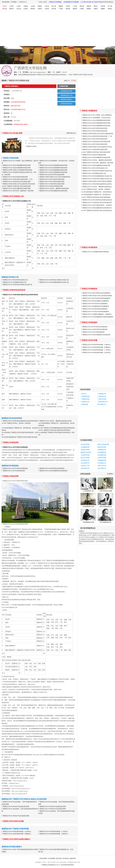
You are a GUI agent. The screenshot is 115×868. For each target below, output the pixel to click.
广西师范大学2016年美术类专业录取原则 (51, 468)
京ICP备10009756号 (67, 865)
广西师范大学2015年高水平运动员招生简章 (52, 809)
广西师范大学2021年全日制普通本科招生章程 (16, 165)
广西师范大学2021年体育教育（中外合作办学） (96, 118)
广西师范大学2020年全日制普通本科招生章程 (53, 165)
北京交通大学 (102, 468)
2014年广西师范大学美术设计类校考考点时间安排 (54, 430)
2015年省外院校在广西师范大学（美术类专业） (96, 195)
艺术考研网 (51, 858)
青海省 (68, 9)
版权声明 (73, 858)
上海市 (19, 6)
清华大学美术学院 (103, 444)
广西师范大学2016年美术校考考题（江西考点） (54, 834)
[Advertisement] (37, 29)
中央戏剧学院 (102, 452)
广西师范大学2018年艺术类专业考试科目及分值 (96, 200)
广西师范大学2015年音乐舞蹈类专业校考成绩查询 (97, 317)
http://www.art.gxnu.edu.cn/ (38, 72)
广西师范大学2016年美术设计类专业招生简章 (16, 182)
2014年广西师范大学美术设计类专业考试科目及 (96, 211)
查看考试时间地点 (66, 104)
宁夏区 (82, 9)
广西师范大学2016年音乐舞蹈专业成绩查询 (95, 301)
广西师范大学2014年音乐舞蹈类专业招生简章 (53, 191)
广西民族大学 (102, 394)
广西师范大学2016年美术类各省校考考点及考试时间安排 (20, 295)
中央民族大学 (102, 463)
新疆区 (89, 9)
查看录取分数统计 (66, 99)
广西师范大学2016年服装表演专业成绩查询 (95, 306)
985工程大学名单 (97, 2)
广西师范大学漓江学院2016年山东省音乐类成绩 (96, 296)
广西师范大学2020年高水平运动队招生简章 (15, 807)
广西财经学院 (85, 399)
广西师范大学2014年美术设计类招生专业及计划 (17, 285)
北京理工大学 (85, 466)
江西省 (68, 6)
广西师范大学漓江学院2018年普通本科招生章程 (17, 170)
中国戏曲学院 (102, 460)
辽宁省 (110, 6)
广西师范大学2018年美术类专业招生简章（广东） (18, 179)
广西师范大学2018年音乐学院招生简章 (51, 186)
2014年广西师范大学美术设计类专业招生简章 (16, 186)
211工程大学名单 (86, 2)
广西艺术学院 (102, 399)
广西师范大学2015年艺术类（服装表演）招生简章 (18, 191)
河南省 (26, 6)
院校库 (4, 81)
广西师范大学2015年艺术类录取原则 (13, 471)
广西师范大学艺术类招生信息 (45, 75)
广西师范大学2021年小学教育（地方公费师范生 (96, 115)
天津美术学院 (85, 455)
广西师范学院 (85, 396)
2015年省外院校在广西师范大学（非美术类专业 (96, 192)
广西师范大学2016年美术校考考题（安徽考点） (17, 834)
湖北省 (82, 6)
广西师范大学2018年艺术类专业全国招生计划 (16, 201)
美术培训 (66, 858)
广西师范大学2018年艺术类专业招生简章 (51, 179)
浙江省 (54, 6)
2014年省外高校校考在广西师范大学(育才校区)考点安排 (19, 437)
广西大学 (84, 394)
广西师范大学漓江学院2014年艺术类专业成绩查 (96, 181)
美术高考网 (6, 2)
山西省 (26, 9)
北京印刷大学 (85, 463)
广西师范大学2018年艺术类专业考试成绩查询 (96, 293)
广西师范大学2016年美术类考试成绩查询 (94, 309)
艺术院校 (14, 2)
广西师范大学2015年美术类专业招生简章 (51, 184)
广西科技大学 (102, 396)
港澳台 (110, 9)
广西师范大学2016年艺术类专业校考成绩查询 (96, 298)
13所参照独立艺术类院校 (71, 2)
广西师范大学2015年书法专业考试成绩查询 (95, 312)
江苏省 (47, 6)
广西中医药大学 (103, 402)
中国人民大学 (102, 466)
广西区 (61, 9)
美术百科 (59, 858)
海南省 (75, 9)
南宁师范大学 (102, 404)
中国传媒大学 (102, 450)
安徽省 (40, 6)
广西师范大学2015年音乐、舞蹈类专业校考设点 (96, 187)
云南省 (47, 9)
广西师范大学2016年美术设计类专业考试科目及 (96, 203)
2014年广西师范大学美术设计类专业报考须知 (96, 197)
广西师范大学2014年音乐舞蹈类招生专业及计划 (54, 282)
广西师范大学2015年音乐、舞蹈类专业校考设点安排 (55, 421)
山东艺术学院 (102, 458)
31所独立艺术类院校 (55, 2)
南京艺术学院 (85, 458)
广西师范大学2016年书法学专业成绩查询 (94, 304)
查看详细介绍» (71, 133)
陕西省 (33, 9)
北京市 (5, 6)
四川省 (5, 9)
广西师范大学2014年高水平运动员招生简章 (15, 816)
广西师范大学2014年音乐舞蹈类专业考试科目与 (96, 208)
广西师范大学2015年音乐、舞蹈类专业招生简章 (54, 188)
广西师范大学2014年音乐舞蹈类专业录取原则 (53, 471)
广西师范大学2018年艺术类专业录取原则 (15, 447)
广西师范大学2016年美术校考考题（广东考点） (54, 831)
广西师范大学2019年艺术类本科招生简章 (15, 177)
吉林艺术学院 (85, 450)
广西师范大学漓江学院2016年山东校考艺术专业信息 (18, 184)
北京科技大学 (85, 468)
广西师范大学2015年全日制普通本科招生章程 (53, 170)
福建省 (61, 6)
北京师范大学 (85, 460)
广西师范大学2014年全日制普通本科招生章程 (53, 172)
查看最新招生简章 (66, 91)
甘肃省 (40, 9)
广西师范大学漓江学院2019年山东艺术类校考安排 (54, 177)
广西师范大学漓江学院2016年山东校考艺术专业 (96, 147)
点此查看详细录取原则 (18, 102)
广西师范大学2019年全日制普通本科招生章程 (16, 168)
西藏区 (103, 9)
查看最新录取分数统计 (21, 124)
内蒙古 (96, 9)
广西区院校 (84, 404)
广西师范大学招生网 (48, 865)
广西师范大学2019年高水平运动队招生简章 (52, 807)
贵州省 (54, 9)
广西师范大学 (85, 402)
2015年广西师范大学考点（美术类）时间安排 (16, 423)
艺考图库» (110, 474)
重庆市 (12, 9)
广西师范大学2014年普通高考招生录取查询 (95, 252)
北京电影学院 (102, 455)
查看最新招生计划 (66, 95)
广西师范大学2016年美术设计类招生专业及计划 (54, 280)
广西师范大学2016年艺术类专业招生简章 (51, 182)
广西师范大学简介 (31, 146)
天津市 (12, 6)
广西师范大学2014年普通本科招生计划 (14, 282)
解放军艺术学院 (86, 452)
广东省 (75, 6)
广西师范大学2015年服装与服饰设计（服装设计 (96, 314)
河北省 (19, 9)
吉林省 (103, 6)
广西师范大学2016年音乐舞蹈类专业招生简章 (16, 188)
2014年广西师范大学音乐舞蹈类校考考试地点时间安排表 (56, 428)
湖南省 (89, 6)
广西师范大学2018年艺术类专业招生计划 (15, 280)
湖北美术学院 (102, 447)
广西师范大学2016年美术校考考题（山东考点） (17, 831)
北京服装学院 (85, 447)
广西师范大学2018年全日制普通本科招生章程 (53, 168)
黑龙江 (96, 6)
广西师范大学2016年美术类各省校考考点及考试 (96, 184)
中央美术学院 (85, 444)
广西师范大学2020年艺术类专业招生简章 (51, 175)
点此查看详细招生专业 (18, 109)
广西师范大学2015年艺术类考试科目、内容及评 (96, 205)
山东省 (33, 6)
